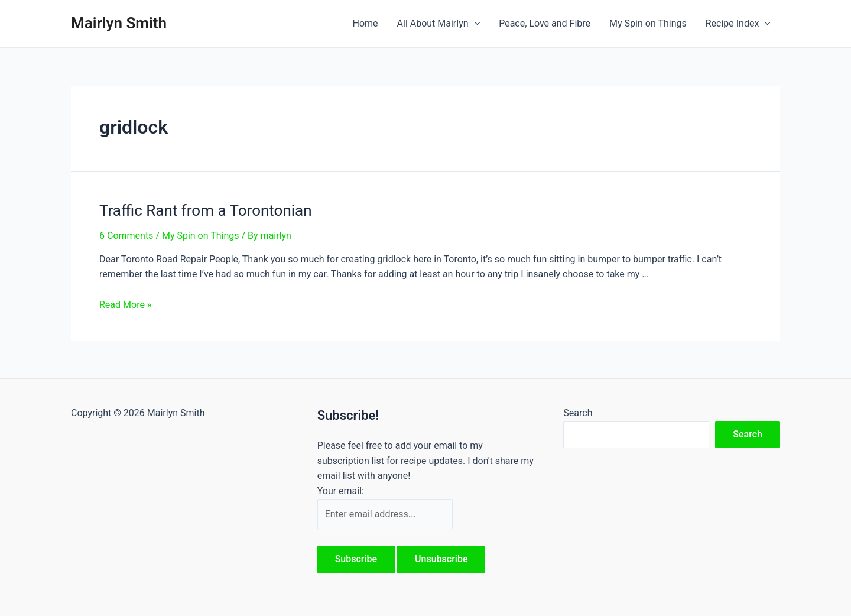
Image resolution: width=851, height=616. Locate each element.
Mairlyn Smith (119, 23)
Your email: (341, 491)
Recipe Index (738, 24)
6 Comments (126, 236)
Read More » (125, 305)
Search (578, 413)
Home (365, 23)
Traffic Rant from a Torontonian (206, 210)
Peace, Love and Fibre (545, 23)
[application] (475, 24)
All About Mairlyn (439, 24)
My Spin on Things (648, 23)
